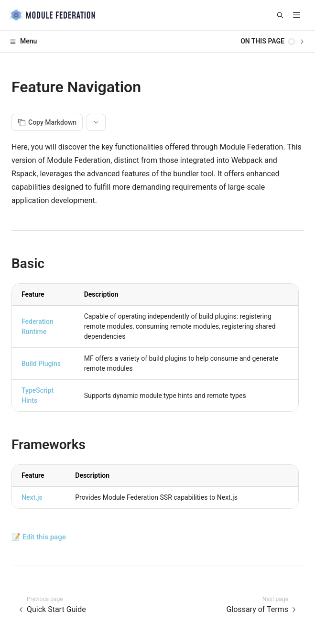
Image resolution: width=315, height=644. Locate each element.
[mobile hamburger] (297, 15)
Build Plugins (41, 364)
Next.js (32, 497)
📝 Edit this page (39, 537)
